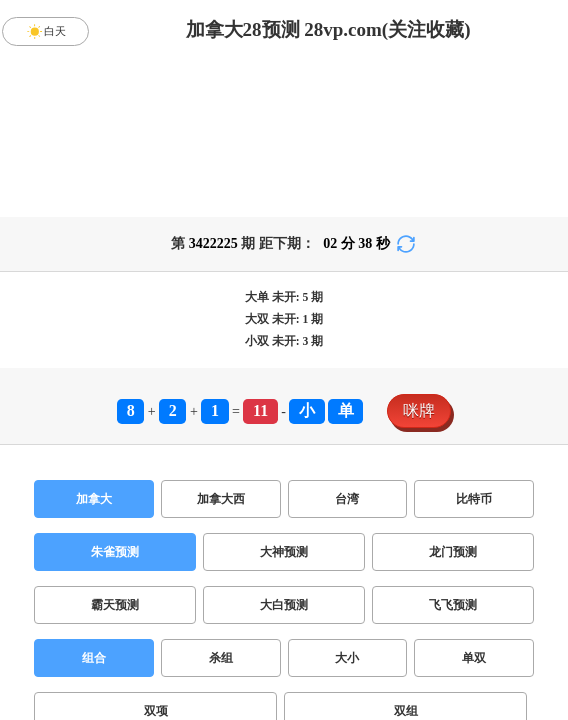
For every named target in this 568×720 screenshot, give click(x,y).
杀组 (221, 658)
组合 (94, 658)
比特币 (474, 499)
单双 (474, 658)
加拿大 (94, 499)
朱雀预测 (115, 552)
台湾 (347, 499)
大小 (347, 658)
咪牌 (419, 410)
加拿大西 (221, 499)
